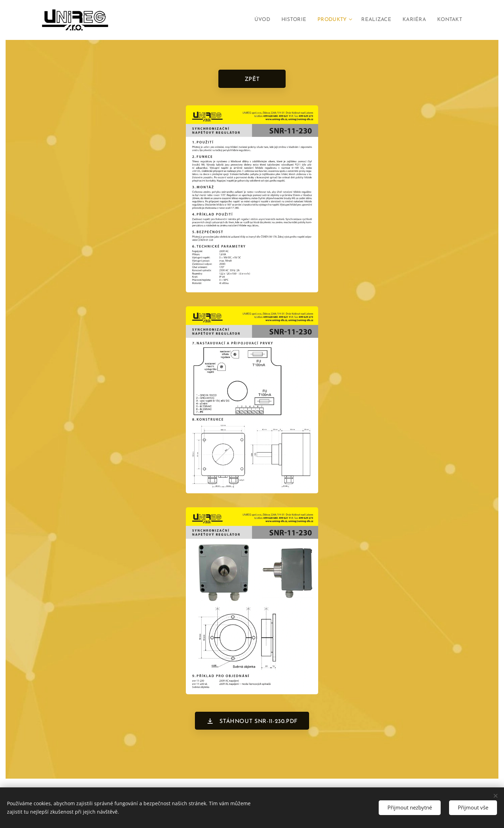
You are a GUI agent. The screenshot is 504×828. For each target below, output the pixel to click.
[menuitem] (252, 20)
